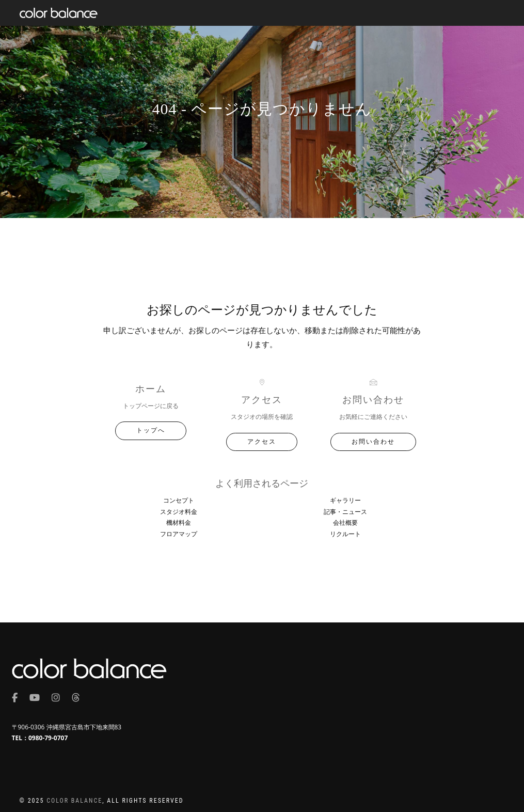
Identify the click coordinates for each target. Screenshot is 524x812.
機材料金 (179, 522)
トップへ (151, 430)
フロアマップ (179, 534)
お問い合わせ (373, 442)
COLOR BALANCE (74, 801)
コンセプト (179, 500)
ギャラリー (345, 500)
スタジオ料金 (179, 512)
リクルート (345, 534)
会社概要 (345, 522)
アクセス (262, 442)
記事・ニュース (345, 512)
